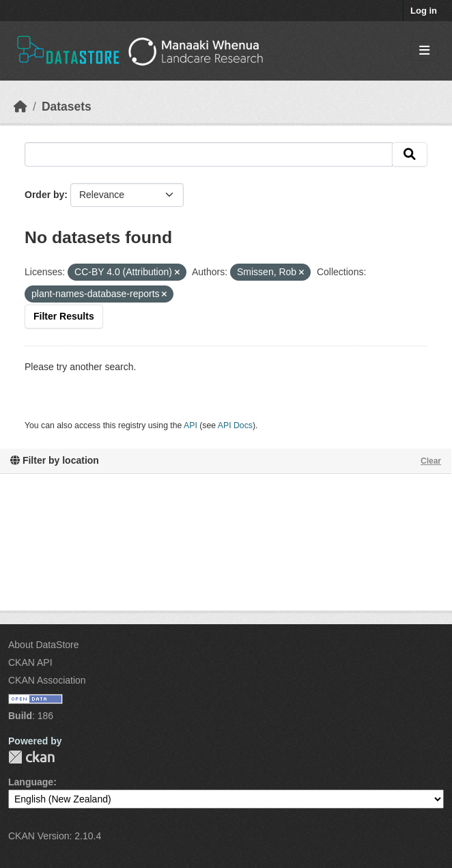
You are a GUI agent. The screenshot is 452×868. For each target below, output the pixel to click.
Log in (424, 11)
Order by (44, 195)
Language (31, 782)
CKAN (31, 757)
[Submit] (410, 154)
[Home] (20, 107)
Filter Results (64, 316)
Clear (431, 461)
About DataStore (44, 645)
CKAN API (30, 662)
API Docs (235, 425)
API (190, 425)
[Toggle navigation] (424, 51)
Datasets (67, 107)
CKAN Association (47, 680)
